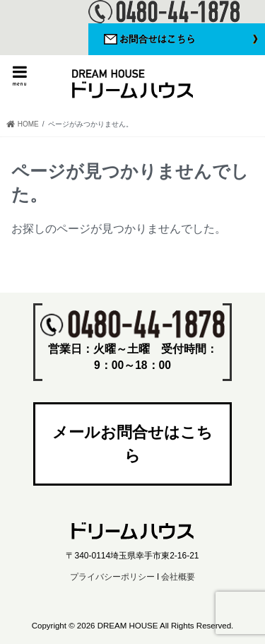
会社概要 (178, 577)
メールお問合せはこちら (132, 444)
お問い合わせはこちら (177, 39)
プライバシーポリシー (112, 577)
